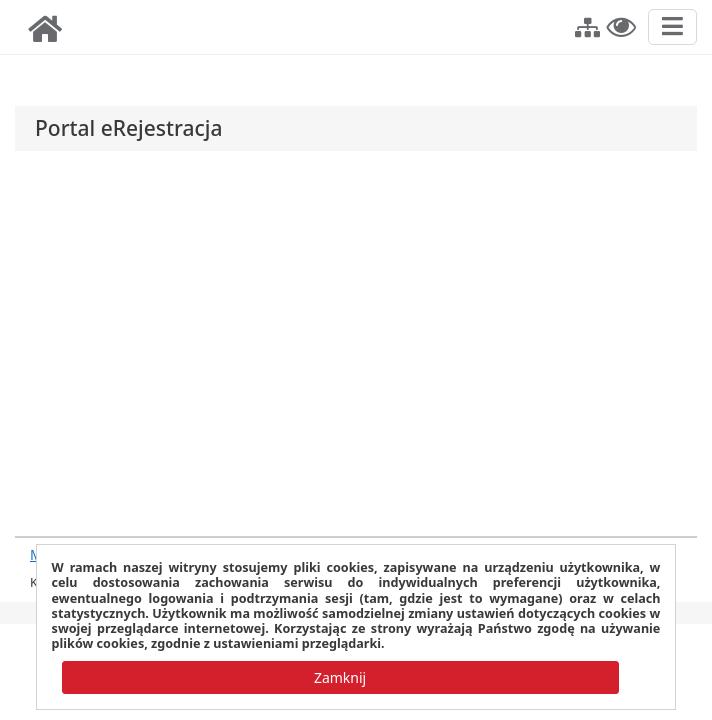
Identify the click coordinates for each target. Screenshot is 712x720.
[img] (45, 29)
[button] (587, 25)
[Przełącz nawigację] (672, 26)
